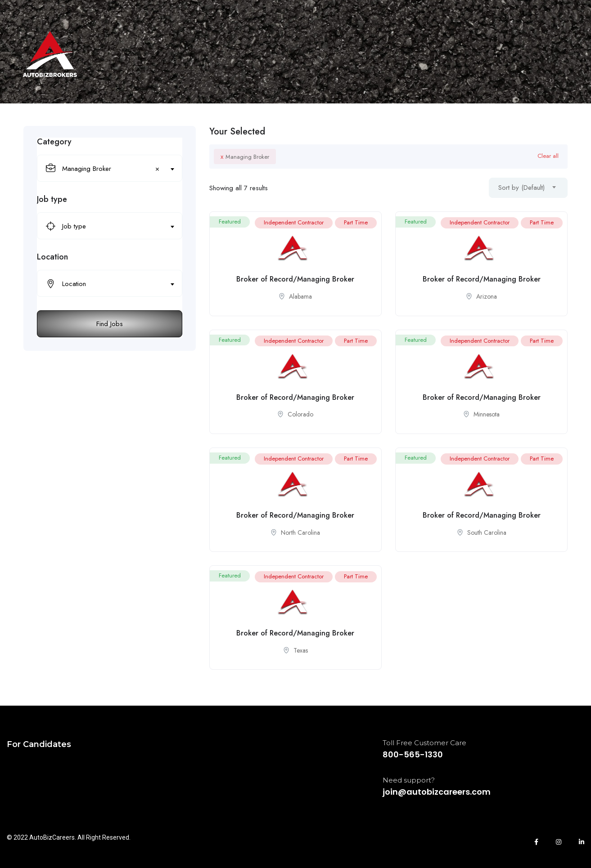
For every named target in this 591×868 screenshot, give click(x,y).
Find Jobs (110, 324)
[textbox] (104, 226)
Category (54, 142)
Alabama (300, 296)
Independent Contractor (294, 222)
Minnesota (487, 414)
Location (52, 257)
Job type (52, 199)
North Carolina (300, 532)
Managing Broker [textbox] (111, 169)
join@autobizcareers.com (437, 792)
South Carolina (487, 532)
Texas (301, 650)
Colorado (300, 414)
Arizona (487, 296)
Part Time (356, 222)
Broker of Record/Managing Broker (295, 279)
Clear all (548, 156)
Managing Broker (245, 157)
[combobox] (110, 168)
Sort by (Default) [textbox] (521, 188)
